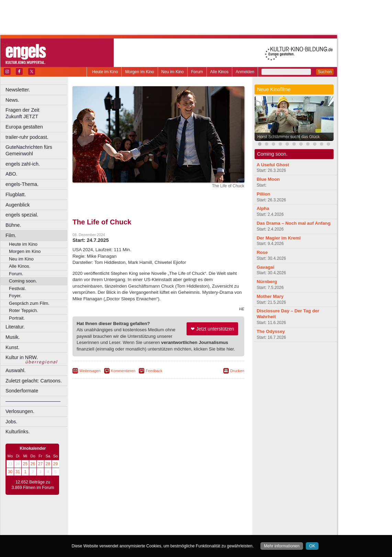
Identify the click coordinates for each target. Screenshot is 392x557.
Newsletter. (18, 90)
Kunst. (13, 347)
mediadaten (214, 518)
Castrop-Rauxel (142, 530)
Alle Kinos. (20, 266)
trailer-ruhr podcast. (27, 137)
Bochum (106, 530)
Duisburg (209, 530)
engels (138, 524)
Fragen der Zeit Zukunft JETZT (37, 113)
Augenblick (18, 205)
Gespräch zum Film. (29, 303)
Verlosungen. (20, 411)
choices (122, 524)
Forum (197, 72)
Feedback (154, 371)
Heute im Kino (105, 72)
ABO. (11, 174)
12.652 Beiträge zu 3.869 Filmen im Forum (33, 485)
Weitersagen (90, 371)
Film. (11, 235)
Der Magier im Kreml (279, 238)
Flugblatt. (16, 194)
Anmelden (245, 72)
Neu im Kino (173, 72)
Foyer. (15, 296)
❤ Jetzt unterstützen (212, 329)
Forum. (16, 274)
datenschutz (179, 518)
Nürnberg (267, 282)
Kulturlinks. (18, 432)
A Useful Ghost (273, 165)
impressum (154, 518)
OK (312, 546)
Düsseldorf (189, 530)
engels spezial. (22, 215)
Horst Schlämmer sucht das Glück (288, 137)
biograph (103, 524)
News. (12, 100)
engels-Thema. (22, 184)
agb (197, 518)
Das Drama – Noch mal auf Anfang (294, 223)
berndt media (129, 518)
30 (10, 472)
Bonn (121, 530)
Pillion (264, 194)
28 (48, 464)
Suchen (325, 72)
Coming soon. (23, 281)
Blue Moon (268, 179)
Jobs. (11, 422)
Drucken (237, 371)
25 (25, 464)
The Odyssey (271, 331)
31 (18, 472)
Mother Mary (270, 296)
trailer (158, 524)
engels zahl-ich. (23, 164)
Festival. (17, 288)
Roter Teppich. (24, 310)
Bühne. (13, 225)
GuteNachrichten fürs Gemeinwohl (29, 150)
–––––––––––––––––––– (33, 401)
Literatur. (15, 327)
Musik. (13, 337)
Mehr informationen (282, 546)
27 (40, 464)
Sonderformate (22, 391)
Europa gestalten (24, 127)
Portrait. (17, 318)
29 (55, 464)
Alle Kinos (219, 72)
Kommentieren (123, 371)
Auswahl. (15, 370)
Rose (262, 252)
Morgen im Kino (139, 72)
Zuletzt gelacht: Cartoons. (34, 381)
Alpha (263, 208)
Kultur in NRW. (22, 357)
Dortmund (167, 530)
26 (33, 464)
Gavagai (265, 267)
